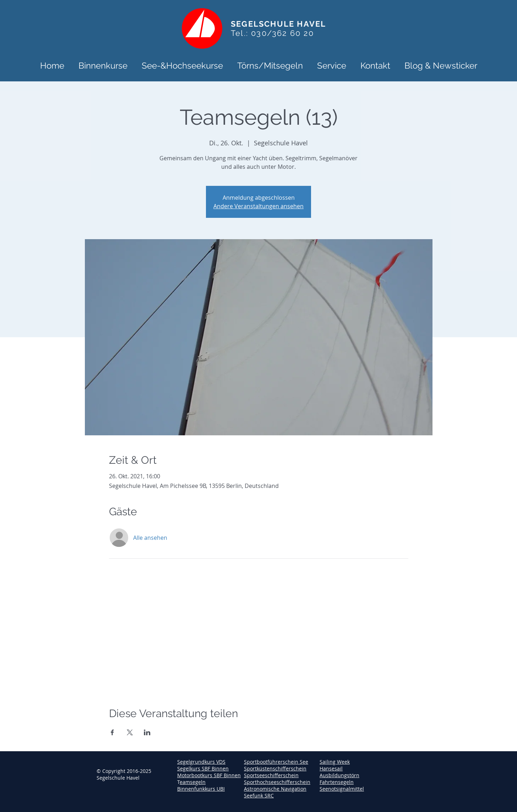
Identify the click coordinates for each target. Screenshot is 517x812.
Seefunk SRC (259, 795)
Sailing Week (335, 762)
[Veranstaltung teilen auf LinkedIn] (147, 732)
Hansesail (331, 768)
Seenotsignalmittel (342, 789)
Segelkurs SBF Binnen (203, 768)
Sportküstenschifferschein (275, 768)
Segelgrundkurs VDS (201, 762)
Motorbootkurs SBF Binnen (209, 775)
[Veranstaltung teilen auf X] (130, 732)
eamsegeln (193, 782)
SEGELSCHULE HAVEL (278, 24)
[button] (103, 65)
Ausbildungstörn (339, 775)
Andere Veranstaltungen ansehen (258, 206)
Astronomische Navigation (275, 789)
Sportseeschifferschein (271, 775)
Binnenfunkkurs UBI (201, 789)
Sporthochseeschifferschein (277, 782)
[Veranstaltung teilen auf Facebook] (112, 732)
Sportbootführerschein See (276, 762)
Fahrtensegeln (337, 782)
